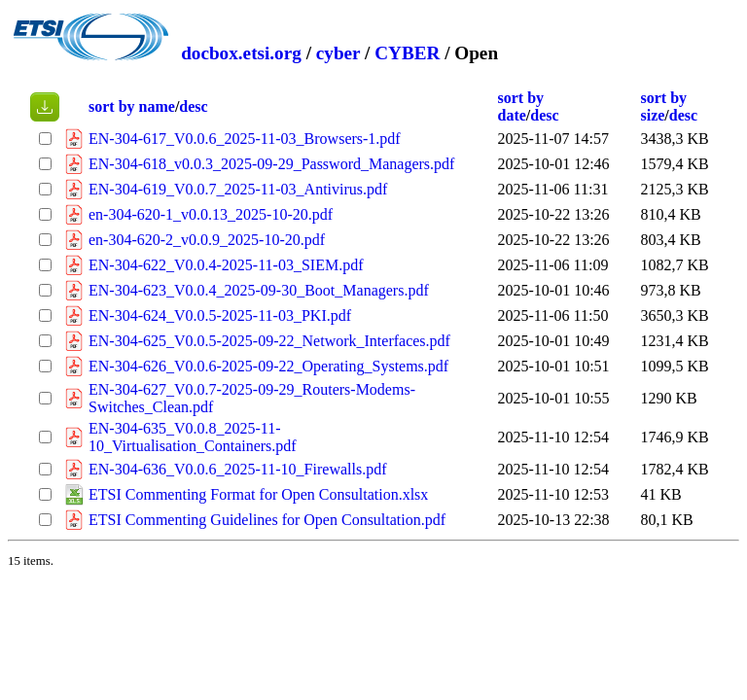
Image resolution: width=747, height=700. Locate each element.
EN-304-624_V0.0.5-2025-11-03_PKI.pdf (220, 315)
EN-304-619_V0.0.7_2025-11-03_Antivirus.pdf (238, 189)
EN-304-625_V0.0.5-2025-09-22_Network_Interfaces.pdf (269, 341)
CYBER (407, 53)
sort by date (521, 106)
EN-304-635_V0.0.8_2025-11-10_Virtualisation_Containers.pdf (193, 437)
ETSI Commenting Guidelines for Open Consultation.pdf (267, 520)
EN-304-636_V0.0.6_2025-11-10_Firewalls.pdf (237, 469)
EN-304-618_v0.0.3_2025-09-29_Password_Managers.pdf (271, 164)
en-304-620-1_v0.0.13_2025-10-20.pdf (211, 214)
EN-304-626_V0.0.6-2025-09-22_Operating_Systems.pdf (268, 366)
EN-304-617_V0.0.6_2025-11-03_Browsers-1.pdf (245, 139)
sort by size (663, 106)
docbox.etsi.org (241, 53)
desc (193, 106)
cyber (338, 53)
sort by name (132, 106)
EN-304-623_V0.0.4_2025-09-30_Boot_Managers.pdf (259, 290)
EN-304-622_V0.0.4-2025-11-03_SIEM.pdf (226, 265)
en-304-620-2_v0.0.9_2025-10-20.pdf (207, 240)
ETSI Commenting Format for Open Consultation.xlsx (258, 494)
